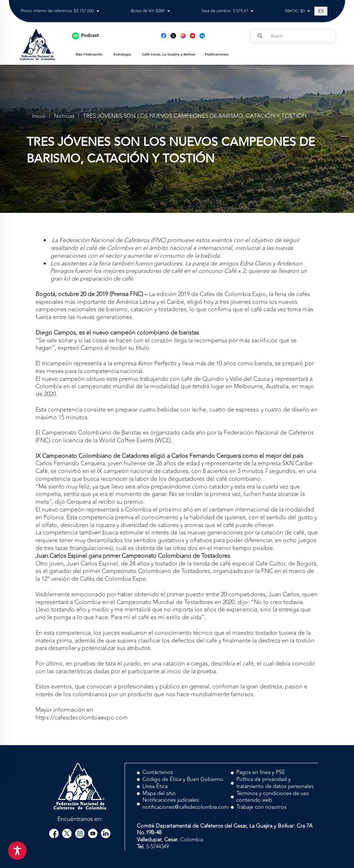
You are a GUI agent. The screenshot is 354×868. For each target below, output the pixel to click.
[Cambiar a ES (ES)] (321, 11)
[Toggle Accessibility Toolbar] (17, 851)
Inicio (39, 116)
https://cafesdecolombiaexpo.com (82, 718)
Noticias (64, 116)
